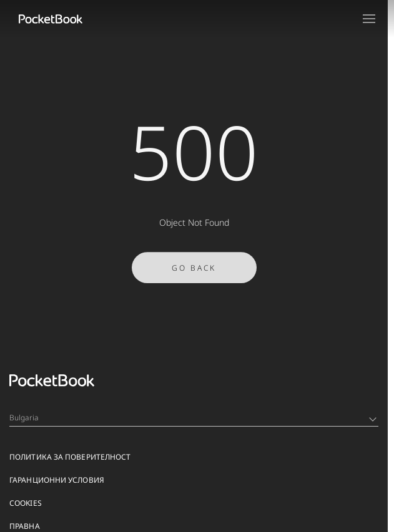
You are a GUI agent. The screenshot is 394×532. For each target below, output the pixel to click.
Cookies (26, 503)
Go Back (194, 272)
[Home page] (51, 19)
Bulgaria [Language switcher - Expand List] (193, 418)
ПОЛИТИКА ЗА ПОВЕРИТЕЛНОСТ (70, 457)
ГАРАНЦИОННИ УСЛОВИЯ (57, 480)
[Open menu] (369, 19)
